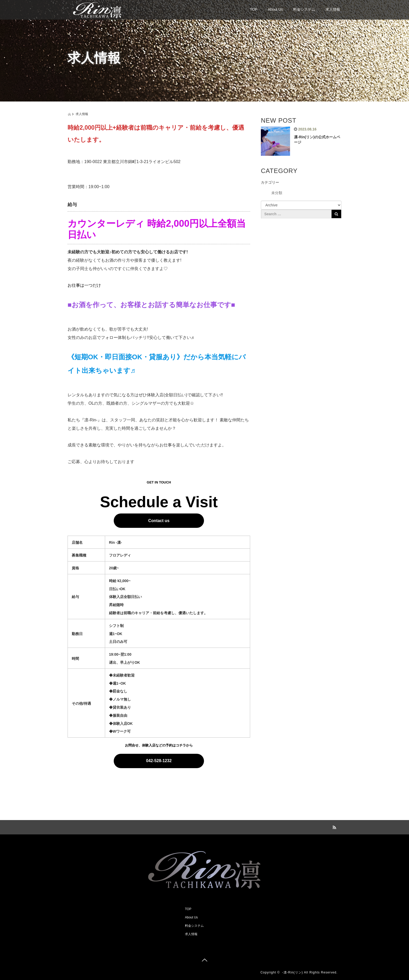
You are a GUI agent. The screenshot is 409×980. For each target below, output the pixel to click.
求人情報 (333, 9)
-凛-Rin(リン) (293, 972)
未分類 (277, 193)
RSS (334, 827)
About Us (275, 9)
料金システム (304, 9)
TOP (254, 9)
